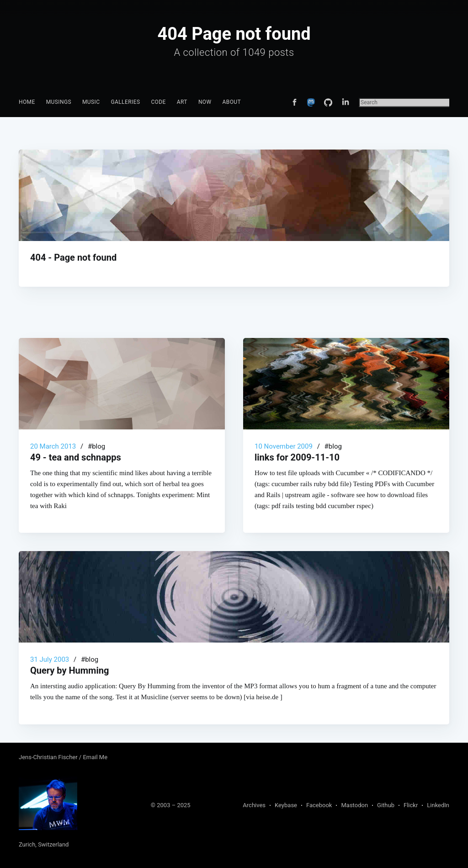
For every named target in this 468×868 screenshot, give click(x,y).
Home (27, 102)
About (232, 102)
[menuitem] (27, 102)
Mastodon (354, 805)
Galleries (125, 102)
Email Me (95, 757)
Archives (254, 805)
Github (386, 805)
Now (205, 102)
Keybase (286, 805)
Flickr (411, 805)
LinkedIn (438, 805)
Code (158, 102)
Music (91, 102)
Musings (59, 102)
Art (182, 102)
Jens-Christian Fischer (49, 757)
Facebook (319, 805)
